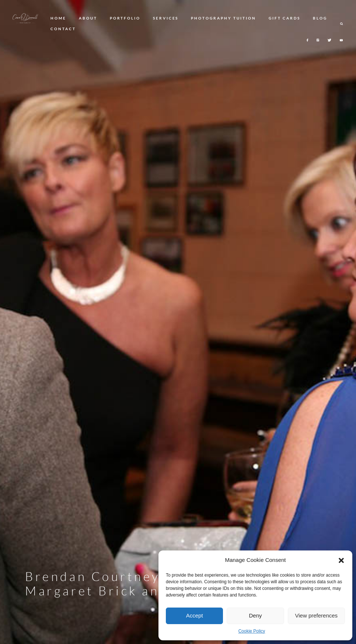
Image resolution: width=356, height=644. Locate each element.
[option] (178, 322)
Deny (255, 615)
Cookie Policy (252, 631)
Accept (195, 615)
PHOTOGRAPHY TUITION (223, 18)
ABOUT (88, 18)
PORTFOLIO (125, 18)
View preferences (317, 615)
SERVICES (166, 18)
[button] (341, 560)
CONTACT (63, 29)
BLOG (320, 18)
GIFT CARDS (285, 18)
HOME (58, 18)
